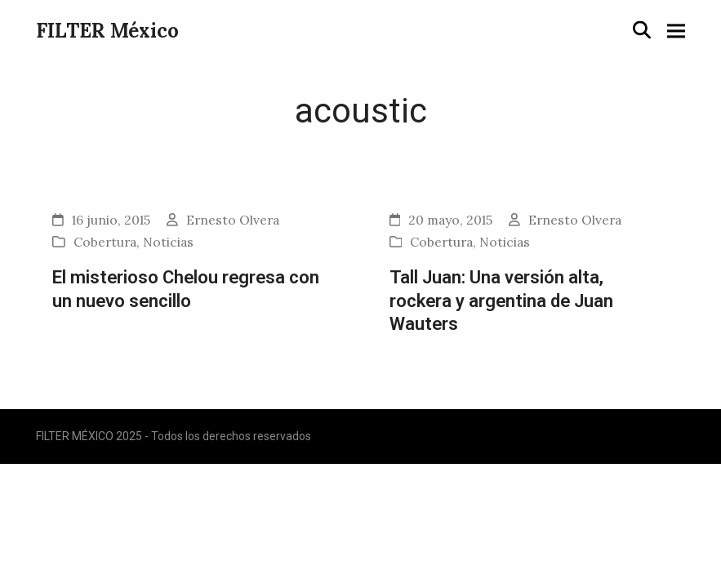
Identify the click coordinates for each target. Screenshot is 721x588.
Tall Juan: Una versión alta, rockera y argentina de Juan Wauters (501, 300)
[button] (642, 30)
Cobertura (105, 242)
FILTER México (107, 31)
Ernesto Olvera (233, 220)
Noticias (168, 242)
